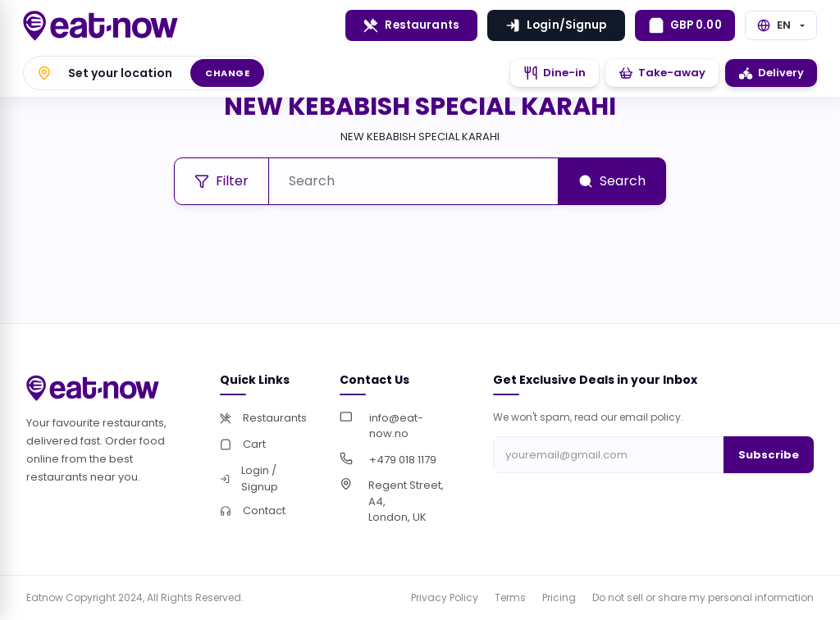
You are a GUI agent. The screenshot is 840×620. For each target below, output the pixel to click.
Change (227, 73)
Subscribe (769, 455)
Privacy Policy (445, 597)
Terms (510, 597)
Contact (253, 511)
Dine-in (555, 73)
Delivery (771, 73)
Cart (243, 444)
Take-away (662, 73)
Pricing (559, 597)
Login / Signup (249, 479)
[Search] (413, 181)
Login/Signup (556, 25)
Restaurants (411, 25)
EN (774, 25)
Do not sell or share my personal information (703, 597)
